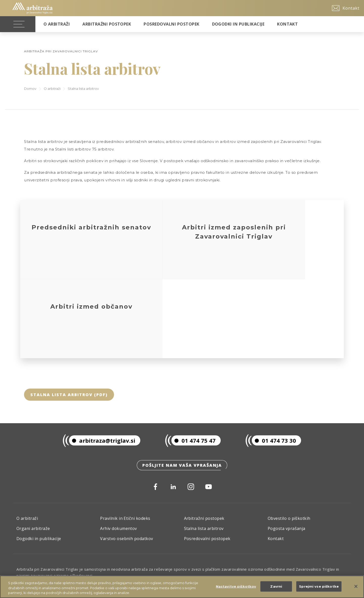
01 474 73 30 (274, 361)
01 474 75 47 (194, 361)
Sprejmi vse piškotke (319, 587)
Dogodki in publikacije (238, 24)
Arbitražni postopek (107, 24)
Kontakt (287, 24)
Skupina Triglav (32, 511)
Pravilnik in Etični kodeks (125, 441)
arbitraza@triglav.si (102, 361)
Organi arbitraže (33, 451)
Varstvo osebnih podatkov (127, 461)
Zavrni (276, 587)
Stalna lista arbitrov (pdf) (69, 316)
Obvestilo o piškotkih (289, 441)
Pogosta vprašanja (287, 451)
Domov (30, 89)
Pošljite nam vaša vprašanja (182, 387)
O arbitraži (52, 89)
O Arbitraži (57, 24)
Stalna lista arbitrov (204, 451)
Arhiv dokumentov (119, 451)
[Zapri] (356, 587)
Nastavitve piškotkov (236, 587)
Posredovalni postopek (171, 24)
